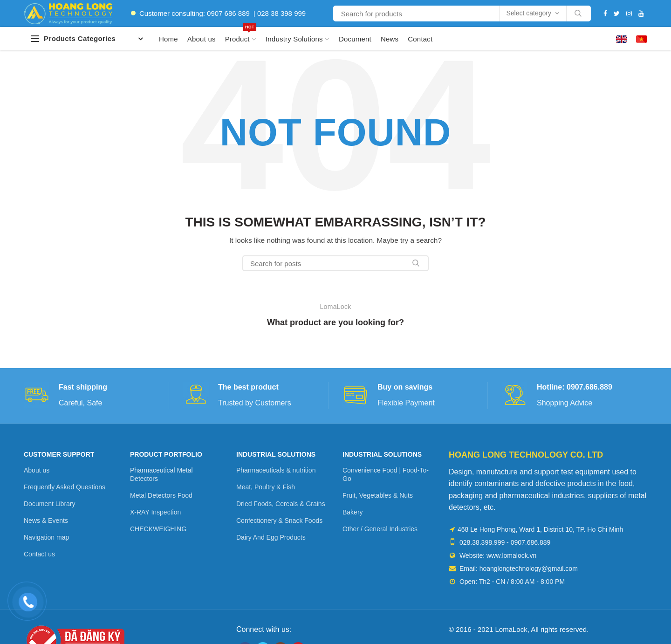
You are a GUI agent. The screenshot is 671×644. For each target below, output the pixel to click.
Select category (529, 13)
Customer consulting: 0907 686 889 (195, 13)
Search (578, 14)
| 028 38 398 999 (280, 13)
